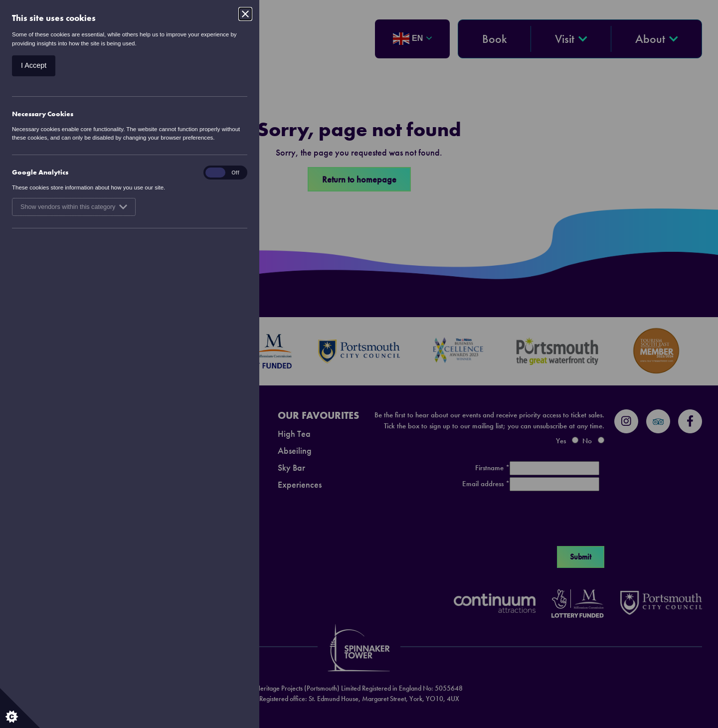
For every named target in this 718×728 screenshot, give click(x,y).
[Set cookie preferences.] (20, 708)
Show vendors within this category (74, 207)
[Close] (245, 14)
